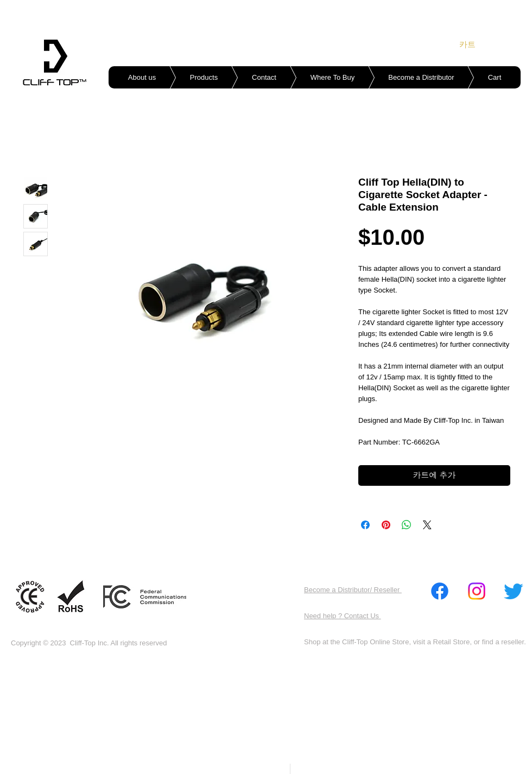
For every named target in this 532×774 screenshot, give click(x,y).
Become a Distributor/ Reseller (353, 590)
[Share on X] (427, 525)
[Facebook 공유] (365, 525)
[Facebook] (440, 591)
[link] (474, 45)
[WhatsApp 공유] (407, 525)
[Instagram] (477, 591)
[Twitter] (514, 591)
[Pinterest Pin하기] (386, 525)
